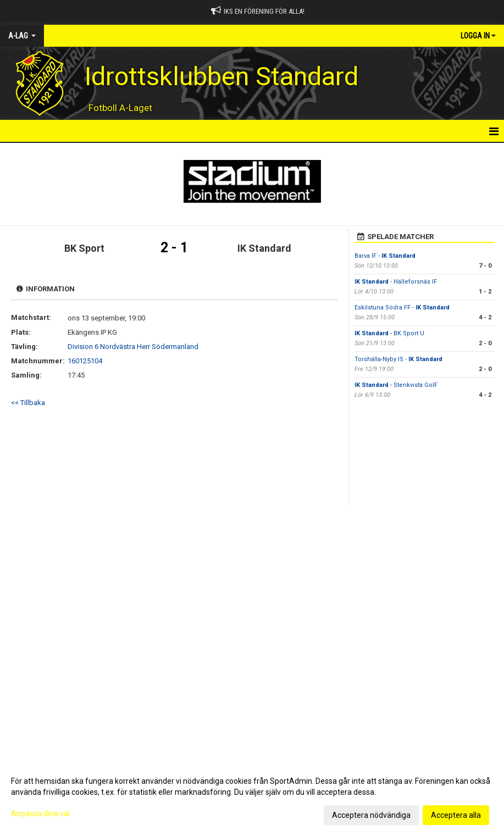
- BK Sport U (389, 333)
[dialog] (252, 798)
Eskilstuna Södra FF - (402, 308)
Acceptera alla (456, 815)
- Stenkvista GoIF (396, 385)
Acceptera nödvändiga (371, 815)
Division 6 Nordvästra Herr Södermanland (133, 347)
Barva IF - (385, 256)
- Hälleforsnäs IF (397, 282)
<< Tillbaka (28, 403)
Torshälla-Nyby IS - (398, 359)
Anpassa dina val (40, 813)
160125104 (85, 361)
